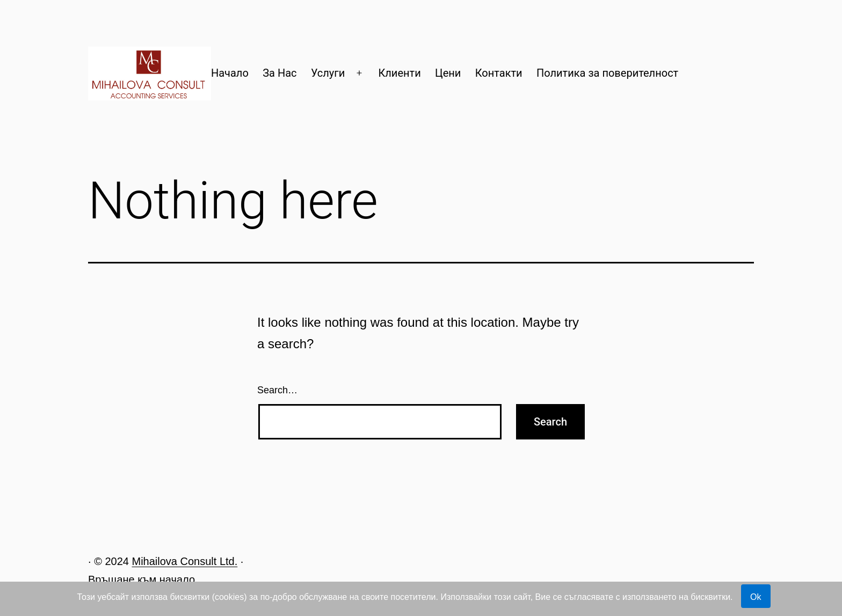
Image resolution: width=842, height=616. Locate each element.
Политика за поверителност (607, 73)
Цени (448, 73)
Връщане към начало (141, 580)
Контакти (499, 73)
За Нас (280, 73)
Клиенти (399, 73)
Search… (277, 390)
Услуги (328, 73)
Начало (230, 73)
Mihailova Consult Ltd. (184, 561)
